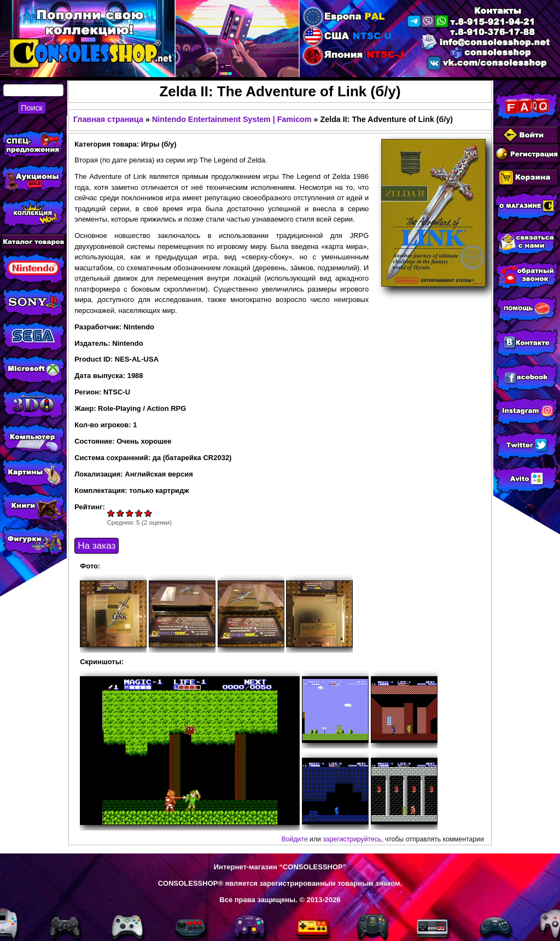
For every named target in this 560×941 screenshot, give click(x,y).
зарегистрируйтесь (352, 839)
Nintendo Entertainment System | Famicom (232, 119)
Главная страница (108, 119)
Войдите (295, 839)
